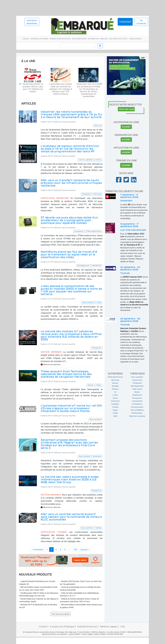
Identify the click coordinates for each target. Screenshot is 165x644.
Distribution (93, 39)
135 (75, 550)
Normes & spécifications (60, 39)
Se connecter (141, 22)
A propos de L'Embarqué (62, 626)
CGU (123, 626)
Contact (43, 626)
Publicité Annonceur (87, 626)
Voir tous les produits (61, 614)
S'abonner (125, 22)
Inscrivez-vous (127, 109)
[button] (20, 84)
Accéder (126, 127)
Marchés (104, 39)
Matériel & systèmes (39, 39)
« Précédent (38, 550)
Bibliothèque (136, 39)
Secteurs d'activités (118, 39)
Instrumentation (79, 39)
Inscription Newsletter (32, 22)
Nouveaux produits (35, 574)
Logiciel (26, 39)
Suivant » (85, 550)
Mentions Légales (109, 626)
